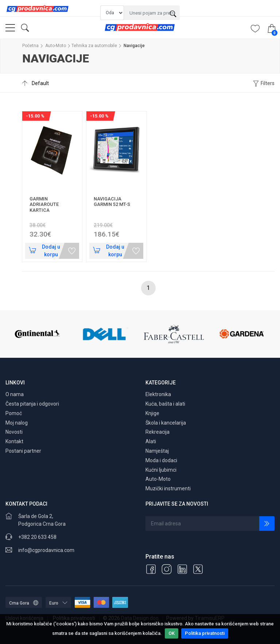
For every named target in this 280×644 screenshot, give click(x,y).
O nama (15, 394)
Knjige (152, 413)
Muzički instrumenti (168, 488)
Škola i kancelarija (166, 423)
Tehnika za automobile (94, 46)
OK (172, 633)
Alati (151, 441)
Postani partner (23, 451)
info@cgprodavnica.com (46, 550)
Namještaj (157, 451)
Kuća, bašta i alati (165, 404)
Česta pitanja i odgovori (32, 404)
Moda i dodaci (161, 460)
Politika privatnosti (205, 633)
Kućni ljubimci (161, 470)
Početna (30, 46)
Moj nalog (17, 423)
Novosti (14, 432)
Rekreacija (157, 432)
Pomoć (14, 413)
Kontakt (14, 441)
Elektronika (158, 394)
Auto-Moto (56, 46)
